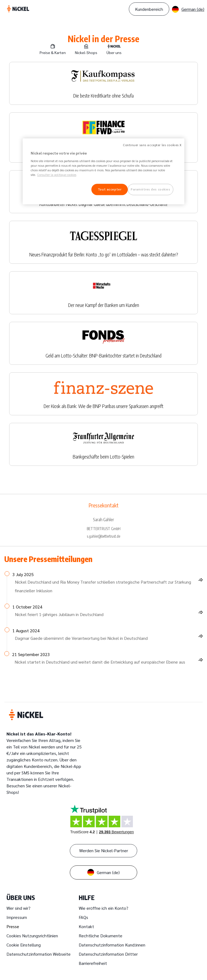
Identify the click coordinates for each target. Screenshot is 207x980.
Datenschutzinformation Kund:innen (112, 945)
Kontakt (86, 926)
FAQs (83, 917)
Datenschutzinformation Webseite (39, 954)
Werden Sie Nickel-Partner (104, 850)
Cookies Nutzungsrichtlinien (32, 936)
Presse (13, 926)
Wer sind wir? (18, 908)
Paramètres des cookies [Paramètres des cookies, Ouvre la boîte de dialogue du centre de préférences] (151, 189)
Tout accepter (110, 189)
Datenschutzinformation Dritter (108, 954)
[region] (103, 171)
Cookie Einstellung (24, 945)
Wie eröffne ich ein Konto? (103, 908)
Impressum (17, 917)
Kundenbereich (149, 9)
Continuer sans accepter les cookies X (152, 145)
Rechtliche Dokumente (101, 936)
